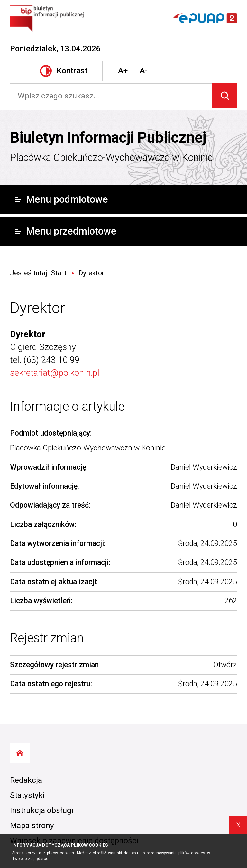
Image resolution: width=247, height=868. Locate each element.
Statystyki (27, 795)
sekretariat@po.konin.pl (55, 373)
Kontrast (64, 71)
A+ (123, 71)
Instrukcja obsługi (42, 810)
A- (144, 71)
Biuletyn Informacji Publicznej (108, 137)
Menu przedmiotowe (66, 231)
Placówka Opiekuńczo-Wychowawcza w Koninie (111, 157)
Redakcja (26, 780)
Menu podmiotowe (61, 199)
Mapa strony (32, 825)
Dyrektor (38, 308)
